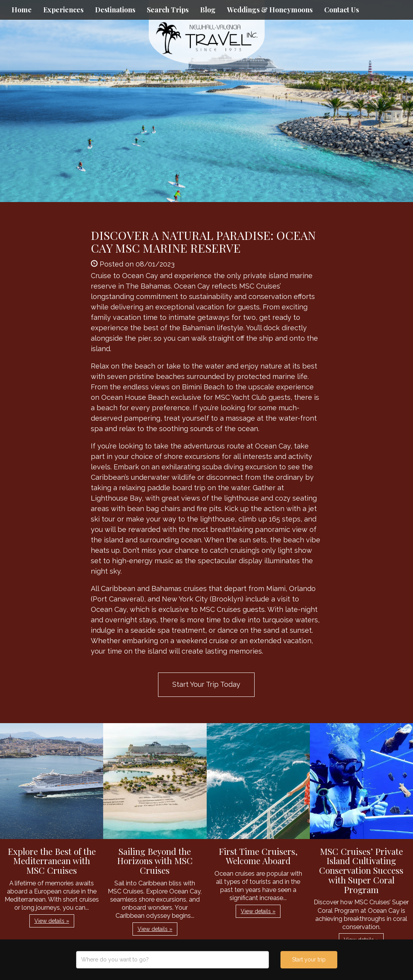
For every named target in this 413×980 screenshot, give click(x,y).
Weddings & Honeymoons (270, 10)
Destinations (115, 10)
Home (22, 10)
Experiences (63, 10)
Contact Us (342, 10)
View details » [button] (52, 921)
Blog (208, 10)
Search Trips (168, 10)
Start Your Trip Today (206, 684)
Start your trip (309, 960)
